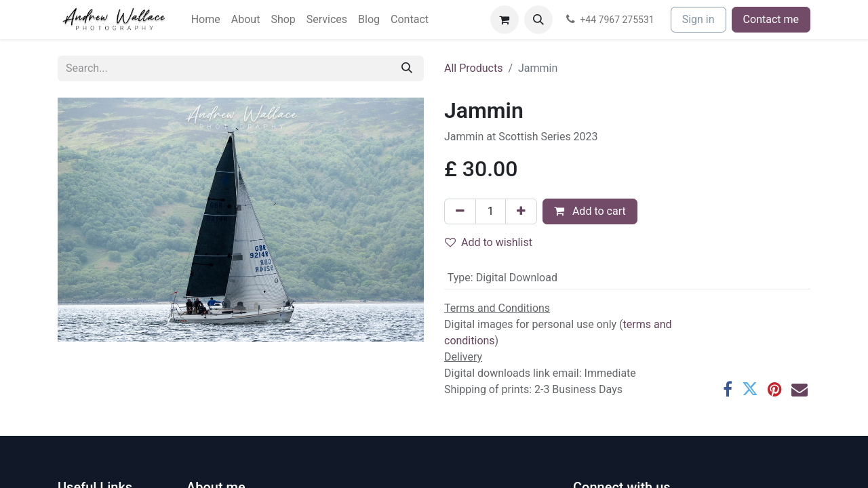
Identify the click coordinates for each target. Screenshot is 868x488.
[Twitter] (750, 389)
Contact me (771, 19)
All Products (473, 68)
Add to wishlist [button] (489, 242)
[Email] (800, 389)
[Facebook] (728, 389)
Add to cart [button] (590, 211)
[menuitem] (206, 20)
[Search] (407, 68)
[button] (538, 20)
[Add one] (521, 211)
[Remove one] (460, 211)
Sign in (698, 19)
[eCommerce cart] (505, 20)
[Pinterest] (775, 389)
